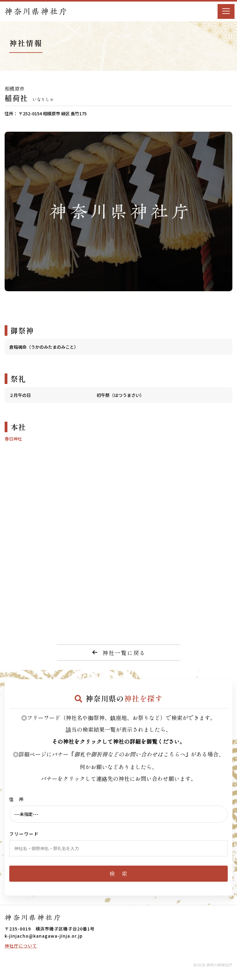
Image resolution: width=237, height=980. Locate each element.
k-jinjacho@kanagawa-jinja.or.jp (44, 936)
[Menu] (226, 11)
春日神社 (13, 439)
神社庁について (21, 946)
